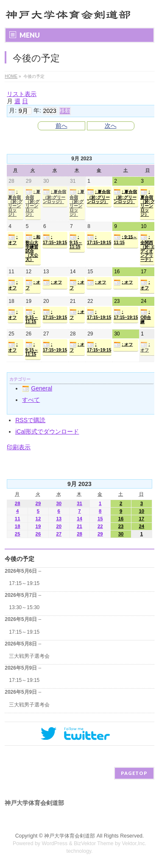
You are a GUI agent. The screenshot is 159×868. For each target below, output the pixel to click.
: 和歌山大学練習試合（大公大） (33, 248)
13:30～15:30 (24, 607)
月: (13, 110)
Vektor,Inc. (134, 843)
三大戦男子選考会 (29, 656)
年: (37, 110)
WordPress (54, 843)
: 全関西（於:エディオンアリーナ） (147, 248)
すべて (31, 400)
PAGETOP (134, 773)
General (37, 388)
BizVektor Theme (94, 843)
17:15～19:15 (24, 583)
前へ (61, 126)
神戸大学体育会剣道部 (70, 836)
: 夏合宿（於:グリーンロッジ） (15, 203)
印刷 (19, 447)
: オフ (13, 239)
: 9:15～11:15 (76, 242)
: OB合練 (146, 316)
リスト (22, 94)
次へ (111, 126)
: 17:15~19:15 (55, 239)
